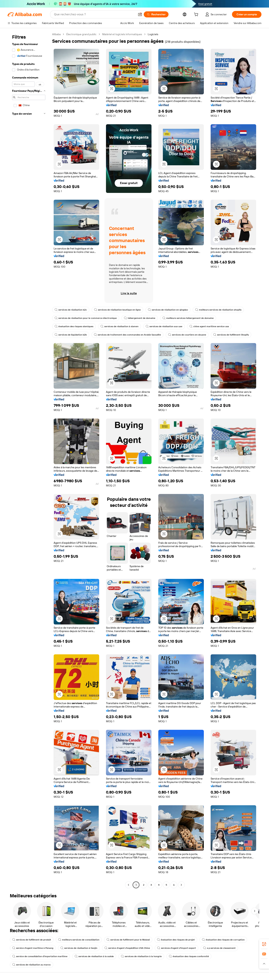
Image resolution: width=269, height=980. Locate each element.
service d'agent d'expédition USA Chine (127, 948)
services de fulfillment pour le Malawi (128, 940)
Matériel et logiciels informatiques (122, 34)
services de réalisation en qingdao (168, 310)
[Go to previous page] (128, 885)
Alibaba (56, 34)
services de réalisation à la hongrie (141, 956)
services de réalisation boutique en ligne (117, 310)
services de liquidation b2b (71, 335)
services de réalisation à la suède (94, 956)
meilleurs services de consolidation (79, 940)
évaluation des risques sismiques (74, 326)
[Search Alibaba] (94, 14)
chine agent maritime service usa (209, 326)
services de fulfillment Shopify (231, 335)
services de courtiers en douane (187, 335)
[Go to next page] (181, 885)
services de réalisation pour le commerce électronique (86, 318)
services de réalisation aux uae (164, 326)
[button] (140, 14)
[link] (264, 944)
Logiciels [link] (153, 34)
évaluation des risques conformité (189, 956)
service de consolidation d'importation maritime (40, 956)
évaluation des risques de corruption (223, 940)
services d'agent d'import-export (177, 948)
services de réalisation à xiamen (119, 326)
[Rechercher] (156, 14)
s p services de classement (219, 948)
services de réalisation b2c (71, 310)
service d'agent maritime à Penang (33, 948)
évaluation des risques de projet (176, 940)
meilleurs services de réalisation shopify (218, 310)
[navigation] (29, 460)
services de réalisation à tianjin (79, 948)
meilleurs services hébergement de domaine (188, 318)
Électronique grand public (81, 34)
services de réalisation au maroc (32, 965)
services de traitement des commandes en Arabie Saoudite (127, 335)
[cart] (197, 15)
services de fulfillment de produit (32, 940)
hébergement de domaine (140, 318)
